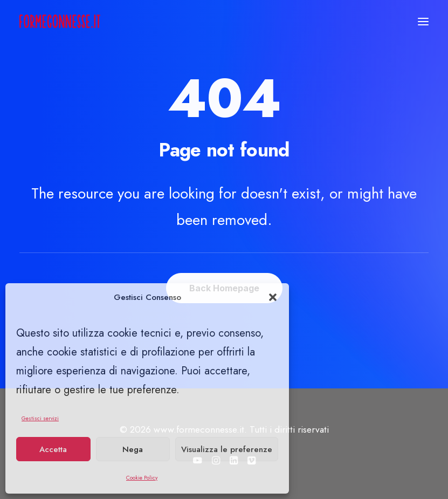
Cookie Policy (142, 478)
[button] (273, 297)
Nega (133, 449)
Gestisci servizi (40, 418)
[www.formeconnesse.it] (60, 21)
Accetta (53, 449)
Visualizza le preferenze (227, 449)
